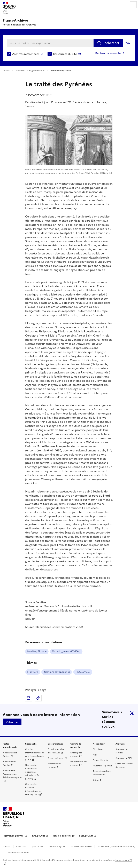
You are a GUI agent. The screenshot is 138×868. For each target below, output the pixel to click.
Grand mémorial (56, 758)
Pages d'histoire (37, 71)
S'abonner (12, 722)
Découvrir (20, 71)
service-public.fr (62, 836)
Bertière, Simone (37, 651)
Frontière (33, 672)
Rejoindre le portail (102, 766)
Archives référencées (26, 54)
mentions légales (57, 846)
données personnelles (81, 846)
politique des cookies (18, 853)
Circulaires (98, 749)
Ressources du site (65, 54)
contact (7, 846)
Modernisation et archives (79, 763)
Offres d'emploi (101, 760)
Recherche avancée (108, 53)
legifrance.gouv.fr (13, 836)
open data (21, 846)
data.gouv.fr (86, 836)
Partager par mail (29, 698)
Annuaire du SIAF (124, 758)
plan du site (38, 846)
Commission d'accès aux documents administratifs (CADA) (32, 772)
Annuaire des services (122, 751)
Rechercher (111, 43)
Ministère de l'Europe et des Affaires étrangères (12, 774)
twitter (132, 713)
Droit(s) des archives (76, 754)
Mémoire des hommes (54, 765)
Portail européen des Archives (56, 751)
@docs (96, 780)
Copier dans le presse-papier (38, 698)
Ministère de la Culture (10, 754)
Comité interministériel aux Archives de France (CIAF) (34, 754)
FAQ (127, 43)
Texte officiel (83, 672)
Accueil (6, 71)
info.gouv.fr (38, 836)
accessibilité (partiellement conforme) (116, 846)
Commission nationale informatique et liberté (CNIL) (33, 789)
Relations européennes (57, 672)
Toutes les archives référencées (102, 773)
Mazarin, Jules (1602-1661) (66, 651)
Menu (133, 5)
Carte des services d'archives (124, 765)
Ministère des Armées (9, 763)
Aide (95, 755)
